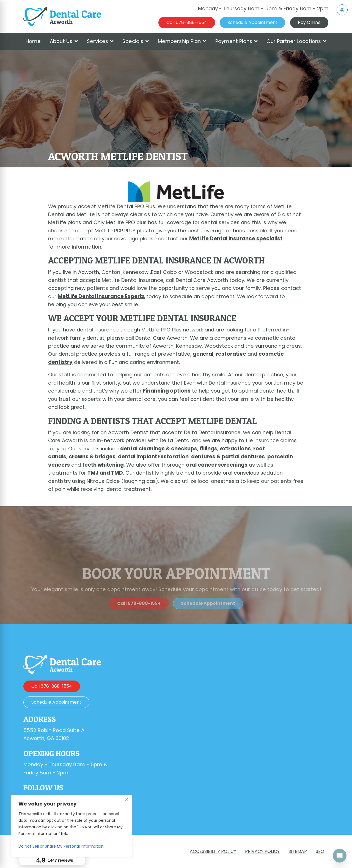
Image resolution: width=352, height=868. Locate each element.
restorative (231, 354)
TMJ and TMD (105, 473)
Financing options (167, 391)
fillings (208, 449)
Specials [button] (136, 41)
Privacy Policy (262, 851)
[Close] (126, 799)
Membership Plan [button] (182, 41)
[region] (71, 826)
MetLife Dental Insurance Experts (101, 296)
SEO (320, 851)
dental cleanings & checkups (159, 449)
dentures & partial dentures (228, 457)
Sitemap (298, 851)
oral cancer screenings (217, 465)
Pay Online (309, 22)
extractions (235, 449)
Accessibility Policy (213, 851)
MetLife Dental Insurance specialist (236, 239)
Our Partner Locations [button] (296, 41)
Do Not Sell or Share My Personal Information (61, 846)
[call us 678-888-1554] (187, 23)
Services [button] (100, 41)
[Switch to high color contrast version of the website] (342, 10)
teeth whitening (103, 465)
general (203, 354)
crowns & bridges (92, 457)
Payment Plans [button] (237, 41)
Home (33, 41)
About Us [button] (64, 41)
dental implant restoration (153, 457)
